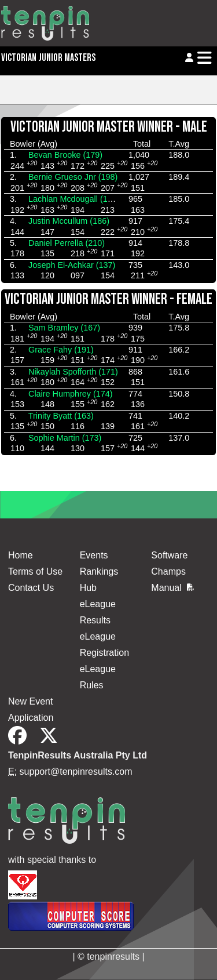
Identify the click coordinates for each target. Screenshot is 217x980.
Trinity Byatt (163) (61, 416)
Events (94, 555)
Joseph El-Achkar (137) (72, 265)
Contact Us (31, 588)
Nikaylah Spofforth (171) (73, 372)
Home (21, 555)
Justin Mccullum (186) (69, 221)
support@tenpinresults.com (76, 772)
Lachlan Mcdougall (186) (74, 199)
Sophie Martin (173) (65, 438)
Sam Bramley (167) (64, 328)
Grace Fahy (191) (61, 350)
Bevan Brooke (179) (65, 155)
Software (169, 555)
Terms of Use (35, 571)
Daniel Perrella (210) (67, 243)
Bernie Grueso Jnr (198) (73, 177)
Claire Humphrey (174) (71, 394)
